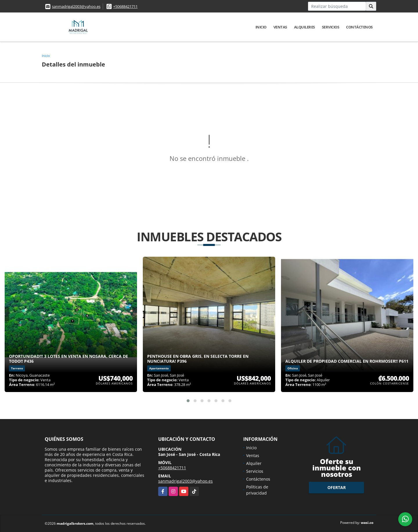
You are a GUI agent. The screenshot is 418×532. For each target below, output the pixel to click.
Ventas (280, 27)
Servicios (331, 27)
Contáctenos (359, 27)
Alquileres (305, 27)
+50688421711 (125, 6)
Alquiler (254, 463)
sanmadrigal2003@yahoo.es (76, 6)
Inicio (261, 27)
